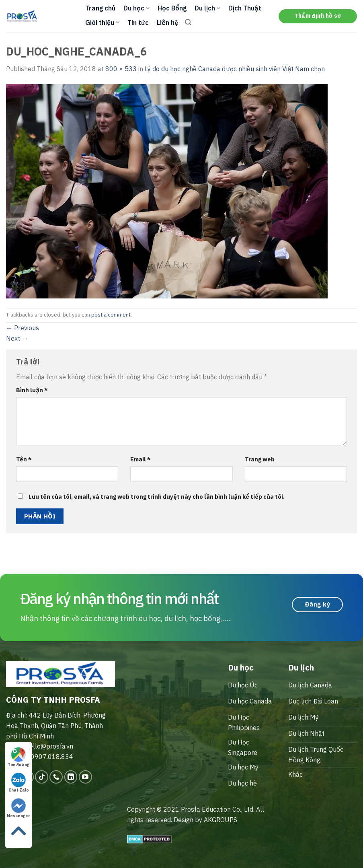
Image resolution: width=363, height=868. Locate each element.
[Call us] (56, 777)
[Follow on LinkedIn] (71, 777)
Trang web (260, 459)
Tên (24, 459)
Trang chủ (100, 8)
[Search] (188, 22)
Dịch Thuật (245, 8)
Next (17, 338)
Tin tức (138, 23)
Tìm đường (18, 757)
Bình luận (32, 390)
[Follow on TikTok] (42, 777)
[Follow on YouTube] (85, 777)
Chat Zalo (19, 783)
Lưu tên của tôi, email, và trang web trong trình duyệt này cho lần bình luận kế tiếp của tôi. (157, 497)
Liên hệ (167, 23)
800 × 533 (121, 69)
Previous (23, 328)
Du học (136, 8)
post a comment (111, 315)
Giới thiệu (102, 23)
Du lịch (207, 8)
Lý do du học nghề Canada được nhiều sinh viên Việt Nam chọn (235, 69)
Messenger (18, 808)
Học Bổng (172, 8)
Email (140, 459)
